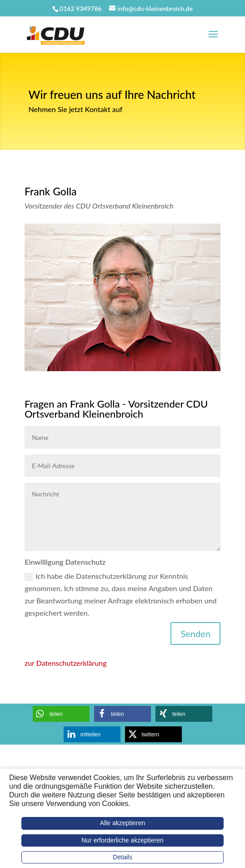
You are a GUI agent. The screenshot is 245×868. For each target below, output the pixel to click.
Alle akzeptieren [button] (123, 823)
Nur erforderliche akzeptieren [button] (122, 840)
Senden (195, 633)
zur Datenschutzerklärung (66, 663)
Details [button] (122, 857)
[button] (61, 714)
